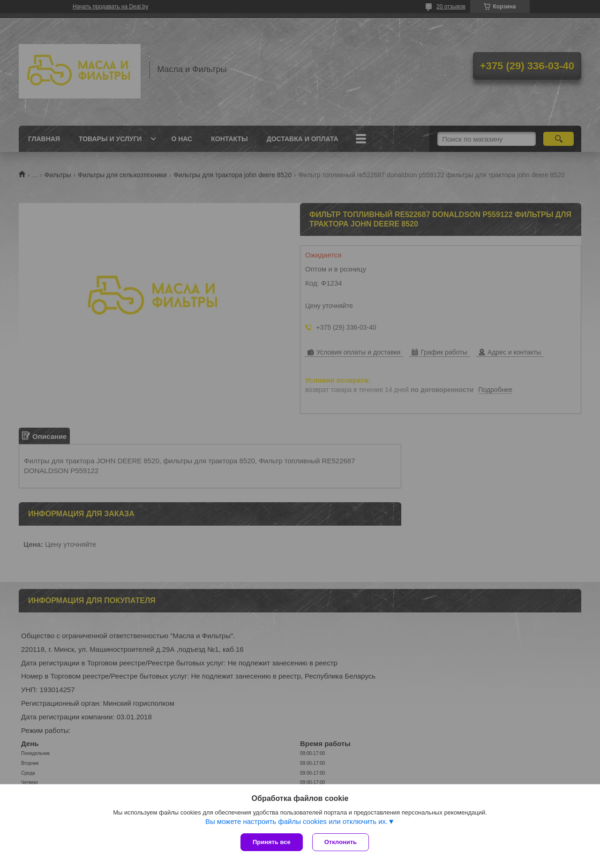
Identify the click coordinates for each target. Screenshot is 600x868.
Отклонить (341, 842)
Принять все (272, 842)
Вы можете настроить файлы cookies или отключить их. (296, 821)
